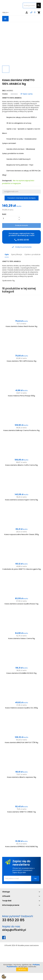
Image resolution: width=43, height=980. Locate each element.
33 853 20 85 (13, 920)
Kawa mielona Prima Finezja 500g (21, 396)
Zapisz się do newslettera (21, 863)
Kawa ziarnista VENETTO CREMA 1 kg (22, 812)
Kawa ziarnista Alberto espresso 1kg (22, 777)
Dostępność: (7, 181)
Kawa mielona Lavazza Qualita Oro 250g (21, 708)
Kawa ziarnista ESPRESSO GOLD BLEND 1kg (21, 846)
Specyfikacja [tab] (17, 255)
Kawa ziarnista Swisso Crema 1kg (22, 638)
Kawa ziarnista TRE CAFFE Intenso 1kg (22, 361)
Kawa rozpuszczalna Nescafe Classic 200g (22, 534)
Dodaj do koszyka (21, 225)
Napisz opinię (27, 94)
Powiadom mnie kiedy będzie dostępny (22, 198)
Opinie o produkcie (32, 255)
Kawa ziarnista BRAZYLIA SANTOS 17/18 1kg (21, 742)
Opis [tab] (7, 255)
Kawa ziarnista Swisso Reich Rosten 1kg (21, 326)
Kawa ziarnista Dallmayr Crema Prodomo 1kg (21, 430)
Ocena (5, 94)
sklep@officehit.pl (14, 930)
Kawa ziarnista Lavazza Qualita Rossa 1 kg (21, 604)
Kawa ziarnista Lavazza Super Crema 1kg (21, 500)
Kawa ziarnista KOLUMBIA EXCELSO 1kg (21, 673)
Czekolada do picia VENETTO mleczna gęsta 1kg (21, 569)
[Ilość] (10, 219)
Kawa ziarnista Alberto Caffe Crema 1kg (21, 465)
